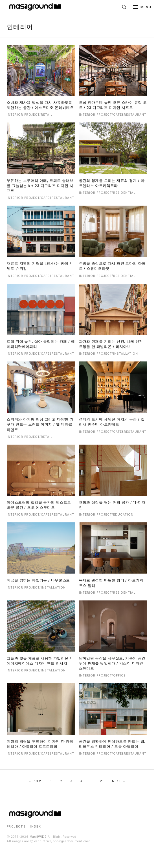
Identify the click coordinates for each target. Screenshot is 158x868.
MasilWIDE (38, 837)
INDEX (35, 826)
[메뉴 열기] (142, 7)
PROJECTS (16, 826)
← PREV (35, 781)
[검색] (124, 7)
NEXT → (119, 781)
